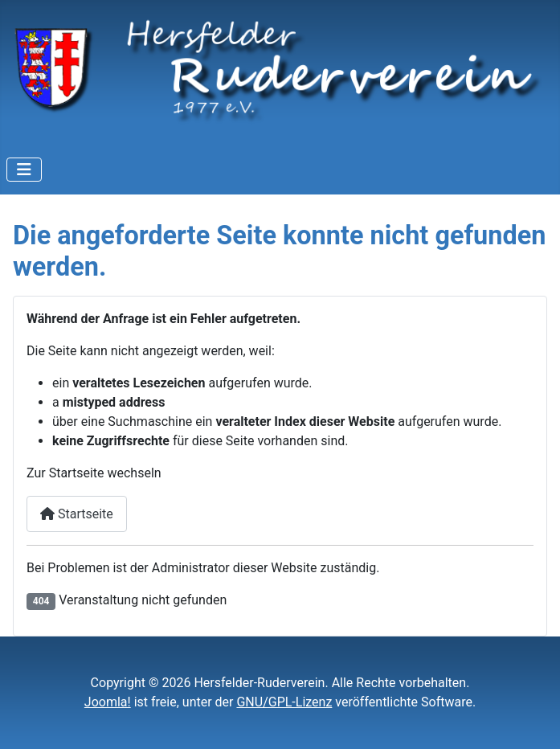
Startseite (77, 514)
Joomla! (108, 702)
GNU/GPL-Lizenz (284, 702)
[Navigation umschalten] (24, 170)
